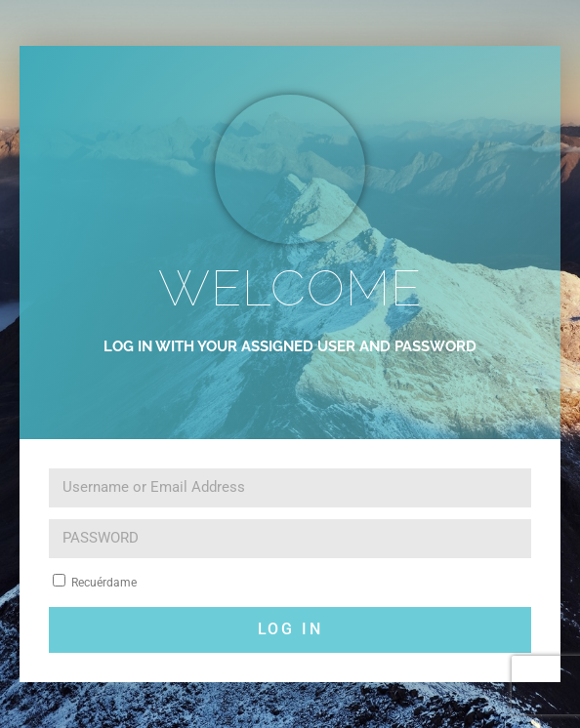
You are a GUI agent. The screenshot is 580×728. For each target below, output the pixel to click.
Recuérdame (95, 582)
